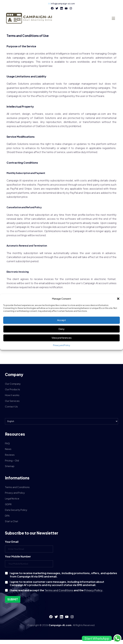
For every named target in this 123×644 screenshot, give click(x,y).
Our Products (12, 389)
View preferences (62, 338)
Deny (61, 329)
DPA (7, 516)
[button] (118, 299)
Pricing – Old (12, 460)
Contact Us (11, 406)
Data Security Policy (16, 510)
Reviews (10, 455)
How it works (12, 395)
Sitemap (10, 466)
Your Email (12, 542)
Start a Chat (12, 521)
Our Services (12, 401)
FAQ (7, 443)
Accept (61, 320)
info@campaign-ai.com (63, 4)
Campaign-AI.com (60, 625)
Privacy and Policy (61, 345)
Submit (13, 599)
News (8, 449)
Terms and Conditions (17, 487)
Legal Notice (12, 498)
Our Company (13, 384)
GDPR (8, 504)
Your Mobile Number (18, 556)
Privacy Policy (93, 590)
